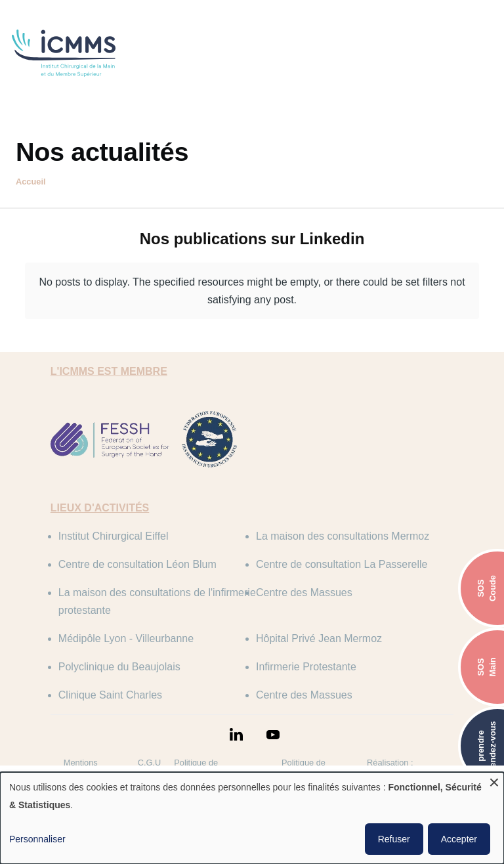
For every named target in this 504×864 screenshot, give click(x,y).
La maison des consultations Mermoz (343, 536)
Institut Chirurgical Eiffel (114, 536)
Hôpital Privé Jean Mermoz (319, 638)
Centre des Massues (304, 593)
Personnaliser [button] (37, 839)
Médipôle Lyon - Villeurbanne (126, 638)
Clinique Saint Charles (110, 695)
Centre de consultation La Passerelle (342, 564)
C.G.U (150, 763)
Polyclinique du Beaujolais (119, 667)
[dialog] (252, 818)
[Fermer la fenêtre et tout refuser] (494, 780)
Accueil (31, 182)
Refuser (394, 839)
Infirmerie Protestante (306, 667)
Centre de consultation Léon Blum (137, 564)
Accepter (459, 839)
